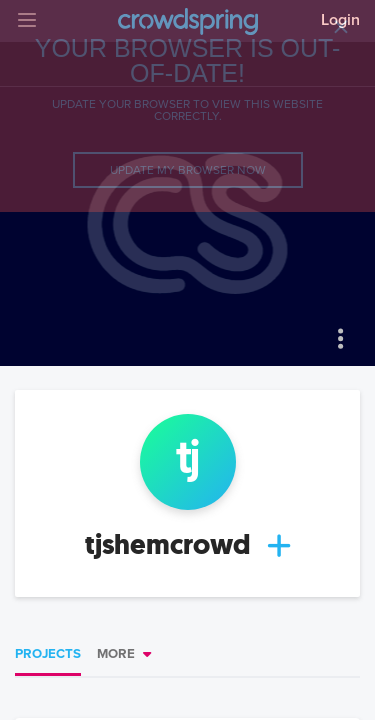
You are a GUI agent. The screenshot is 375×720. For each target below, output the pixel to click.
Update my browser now (188, 170)
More (116, 654)
